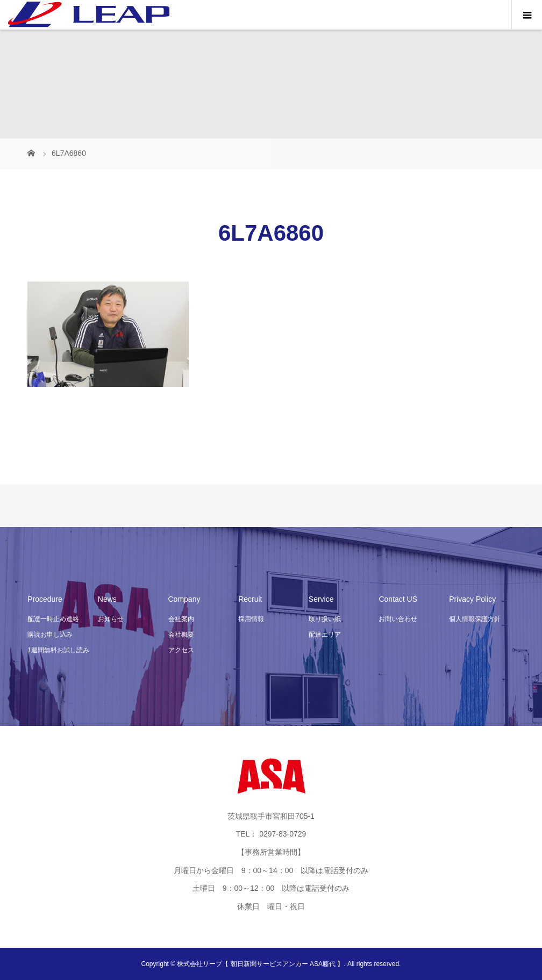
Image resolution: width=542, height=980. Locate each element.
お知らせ (111, 619)
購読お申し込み (50, 635)
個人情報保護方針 (475, 619)
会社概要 (181, 635)
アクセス (181, 650)
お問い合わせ (398, 619)
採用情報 (251, 619)
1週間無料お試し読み (58, 650)
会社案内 (181, 619)
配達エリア (325, 635)
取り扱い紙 (325, 619)
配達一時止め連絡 (53, 619)
